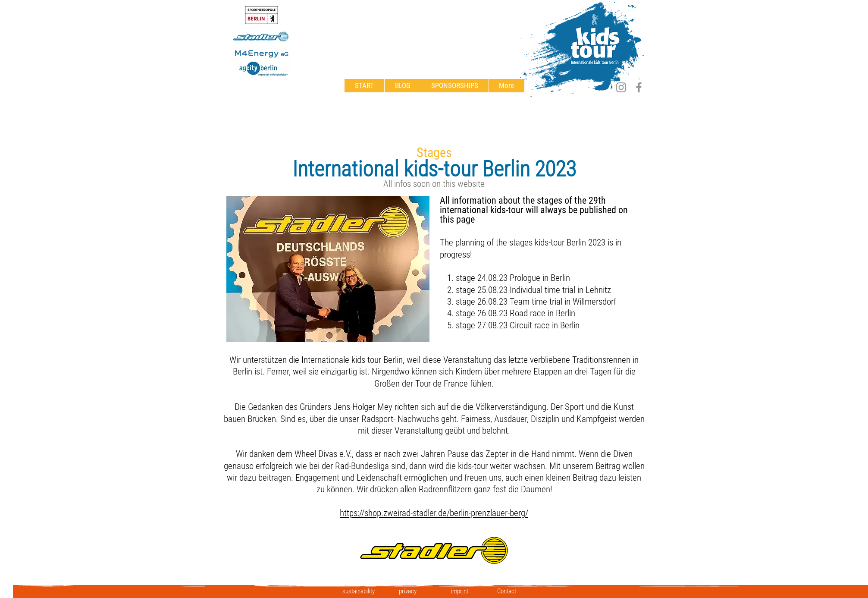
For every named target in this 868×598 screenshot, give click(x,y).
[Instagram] (621, 87)
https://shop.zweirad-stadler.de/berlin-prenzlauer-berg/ (434, 513)
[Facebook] (639, 87)
